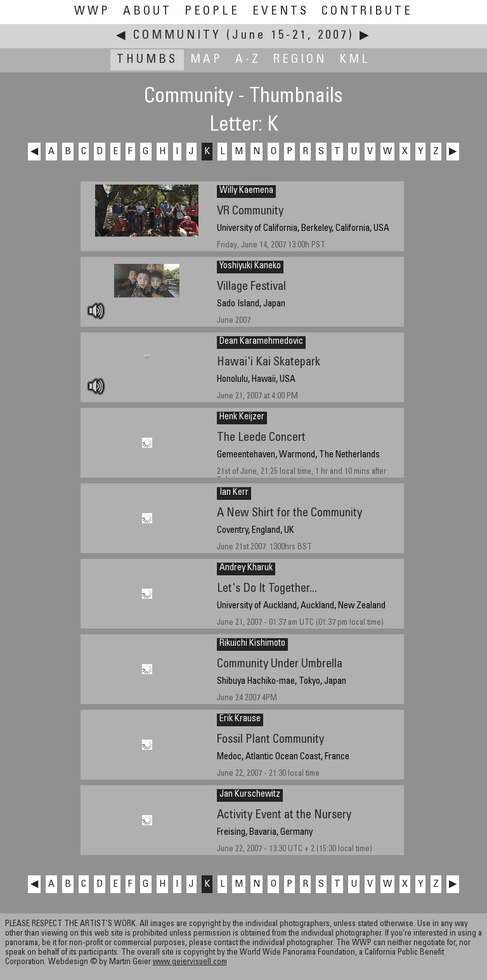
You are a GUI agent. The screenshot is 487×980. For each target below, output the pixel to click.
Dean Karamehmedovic (261, 342)
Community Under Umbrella (280, 664)
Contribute (367, 12)
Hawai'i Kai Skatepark (269, 363)
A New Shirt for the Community (289, 513)
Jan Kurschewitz (250, 795)
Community (177, 36)
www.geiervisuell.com (190, 963)
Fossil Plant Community (270, 740)
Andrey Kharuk (246, 568)
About (147, 12)
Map (206, 60)
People (212, 12)
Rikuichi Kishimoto (252, 644)
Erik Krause (240, 719)
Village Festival (251, 287)
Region (300, 60)
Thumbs (147, 60)
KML (355, 60)
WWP (92, 12)
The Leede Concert (261, 438)
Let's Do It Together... (267, 589)
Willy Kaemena (246, 191)
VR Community (250, 212)
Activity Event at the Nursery (284, 815)
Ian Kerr (234, 493)
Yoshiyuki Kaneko (250, 266)
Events (281, 12)
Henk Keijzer (242, 417)
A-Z (248, 60)
